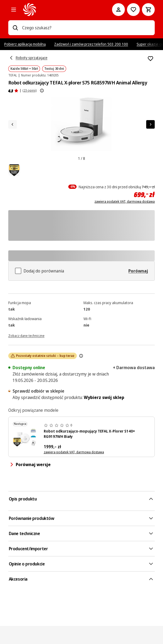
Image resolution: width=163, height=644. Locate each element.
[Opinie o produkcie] (13, 91)
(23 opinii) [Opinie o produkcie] (29, 90)
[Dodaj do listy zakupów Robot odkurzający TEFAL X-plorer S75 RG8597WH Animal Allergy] (150, 59)
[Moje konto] (118, 10)
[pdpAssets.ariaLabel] (14, 170)
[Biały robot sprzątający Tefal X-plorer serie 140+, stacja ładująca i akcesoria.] (26, 437)
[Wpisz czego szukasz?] (15, 28)
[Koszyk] (148, 10)
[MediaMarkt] (60, 10)
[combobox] (86, 28)
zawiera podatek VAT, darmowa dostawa (125, 202)
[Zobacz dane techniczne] (26, 335)
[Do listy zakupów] (133, 10)
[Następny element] (150, 124)
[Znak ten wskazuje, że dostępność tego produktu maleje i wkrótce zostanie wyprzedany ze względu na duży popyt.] (81, 356)
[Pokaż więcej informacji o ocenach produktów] (42, 91)
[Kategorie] (14, 10)
